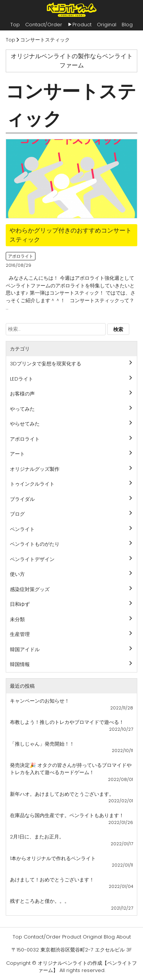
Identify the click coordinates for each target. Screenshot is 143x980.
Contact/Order (44, 25)
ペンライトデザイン (32, 559)
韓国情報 (20, 664)
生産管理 (20, 634)
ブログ (17, 514)
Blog (127, 25)
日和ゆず (20, 604)
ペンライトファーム (71, 10)
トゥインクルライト (32, 484)
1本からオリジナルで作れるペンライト (53, 858)
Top (15, 25)
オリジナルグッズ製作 (35, 469)
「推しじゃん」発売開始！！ (42, 744)
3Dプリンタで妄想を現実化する (46, 364)
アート (17, 454)
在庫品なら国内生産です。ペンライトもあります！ (67, 815)
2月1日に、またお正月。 (37, 837)
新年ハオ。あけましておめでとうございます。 (62, 794)
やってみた (22, 409)
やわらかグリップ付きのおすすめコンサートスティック (71, 235)
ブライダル (22, 499)
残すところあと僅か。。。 (40, 901)
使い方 (17, 574)
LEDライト (22, 379)
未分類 (17, 619)
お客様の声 (22, 394)
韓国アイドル (25, 649)
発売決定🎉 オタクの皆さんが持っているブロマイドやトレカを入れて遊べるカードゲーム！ (71, 769)
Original (107, 25)
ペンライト (22, 529)
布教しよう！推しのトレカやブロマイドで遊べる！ (67, 722)
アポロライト (21, 256)
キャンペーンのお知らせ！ (40, 701)
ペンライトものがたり (35, 544)
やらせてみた (25, 424)
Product (82, 25)
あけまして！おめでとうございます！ (52, 880)
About (124, 937)
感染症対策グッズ (30, 589)
